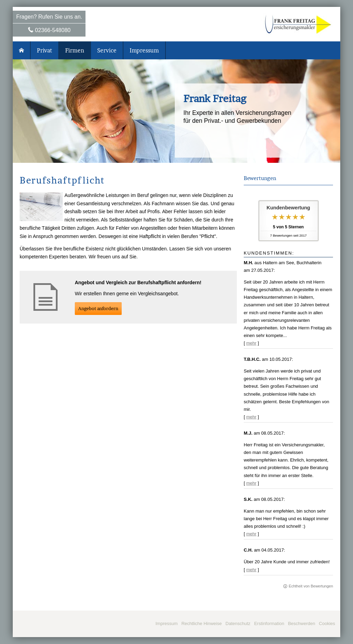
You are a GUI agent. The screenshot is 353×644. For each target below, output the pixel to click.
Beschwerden (301, 623)
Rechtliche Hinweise (201, 623)
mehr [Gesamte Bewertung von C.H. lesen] (251, 570)
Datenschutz (238, 623)
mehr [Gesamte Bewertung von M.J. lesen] (251, 483)
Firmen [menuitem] (75, 50)
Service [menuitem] (107, 50)
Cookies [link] (327, 623)
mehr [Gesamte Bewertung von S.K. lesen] (251, 534)
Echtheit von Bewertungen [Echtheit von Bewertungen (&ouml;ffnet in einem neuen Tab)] (311, 586)
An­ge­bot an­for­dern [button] (98, 308)
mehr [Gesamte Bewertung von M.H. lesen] (251, 343)
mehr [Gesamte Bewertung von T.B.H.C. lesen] (251, 417)
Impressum (167, 623)
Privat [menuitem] (44, 50)
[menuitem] (22, 50)
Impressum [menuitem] (144, 50)
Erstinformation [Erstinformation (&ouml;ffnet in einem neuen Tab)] (269, 623)
